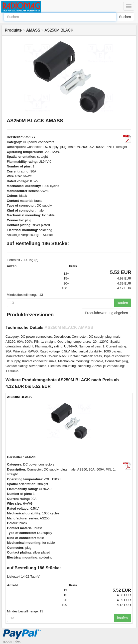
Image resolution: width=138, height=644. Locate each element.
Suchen (125, 17)
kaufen (123, 303)
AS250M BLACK (20, 397)
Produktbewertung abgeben (106, 313)
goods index (12, 641)
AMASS (29, 137)
